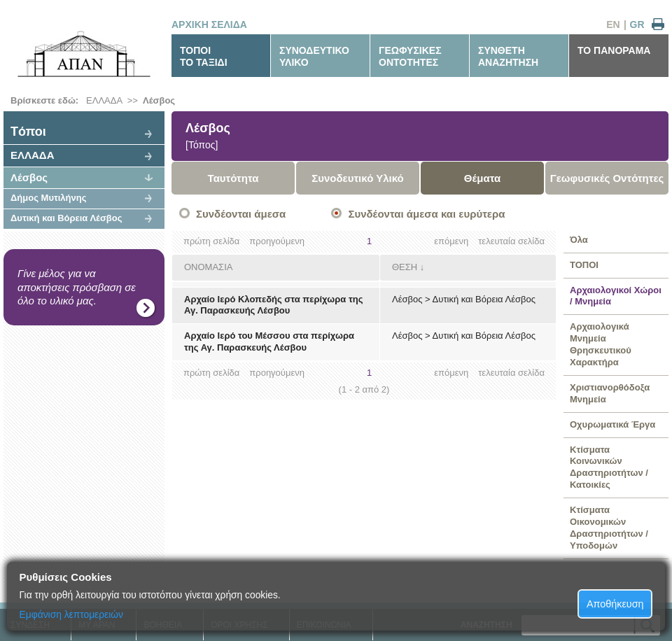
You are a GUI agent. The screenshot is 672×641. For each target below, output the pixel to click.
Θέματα (482, 178)
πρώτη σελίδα (211, 241)
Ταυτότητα (233, 178)
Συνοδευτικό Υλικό (358, 178)
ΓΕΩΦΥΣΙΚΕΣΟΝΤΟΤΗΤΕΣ (410, 56)
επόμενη (451, 241)
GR (637, 24)
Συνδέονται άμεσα (241, 214)
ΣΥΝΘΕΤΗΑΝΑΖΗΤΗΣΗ (508, 56)
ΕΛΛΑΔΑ (104, 100)
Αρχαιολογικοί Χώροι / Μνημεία (616, 296)
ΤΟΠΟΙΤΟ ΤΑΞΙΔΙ (204, 56)
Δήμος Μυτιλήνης (48, 198)
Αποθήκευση (615, 604)
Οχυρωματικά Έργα (612, 424)
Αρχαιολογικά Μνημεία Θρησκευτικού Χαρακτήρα (601, 344)
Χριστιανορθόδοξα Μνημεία (610, 393)
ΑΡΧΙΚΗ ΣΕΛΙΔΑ (209, 24)
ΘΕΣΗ (405, 267)
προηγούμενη (277, 241)
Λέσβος (159, 100)
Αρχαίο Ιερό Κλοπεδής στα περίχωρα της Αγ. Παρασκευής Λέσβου (273, 305)
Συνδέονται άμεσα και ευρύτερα (426, 214)
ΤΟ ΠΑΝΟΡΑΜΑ (614, 50)
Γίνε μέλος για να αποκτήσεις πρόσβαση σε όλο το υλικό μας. (77, 287)
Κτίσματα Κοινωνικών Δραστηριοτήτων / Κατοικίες (609, 467)
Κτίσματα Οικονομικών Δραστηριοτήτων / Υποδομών (609, 528)
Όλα (579, 240)
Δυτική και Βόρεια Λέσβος (66, 218)
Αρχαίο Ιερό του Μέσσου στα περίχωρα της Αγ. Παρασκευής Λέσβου (269, 341)
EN (613, 24)
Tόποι (28, 132)
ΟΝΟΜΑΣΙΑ (208, 267)
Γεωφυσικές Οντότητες (607, 178)
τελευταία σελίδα (511, 241)
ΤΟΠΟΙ (584, 265)
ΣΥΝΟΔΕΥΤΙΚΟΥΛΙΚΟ (314, 56)
